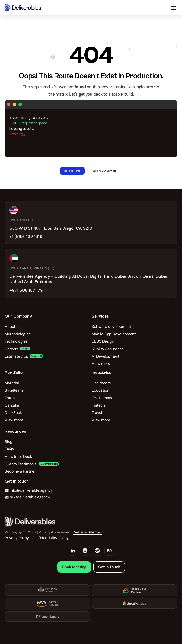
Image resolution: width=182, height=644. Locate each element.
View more (101, 364)
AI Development (106, 356)
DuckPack (13, 413)
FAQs (9, 449)
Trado (10, 398)
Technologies (16, 341)
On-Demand (103, 398)
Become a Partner (20, 471)
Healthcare (101, 383)
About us (13, 327)
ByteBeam (14, 390)
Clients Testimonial (21, 464)
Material (12, 383)
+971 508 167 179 (26, 290)
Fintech (98, 405)
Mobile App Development (114, 334)
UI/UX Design (103, 341)
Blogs (9, 442)
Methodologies (18, 334)
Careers (12, 349)
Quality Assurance (108, 349)
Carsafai (12, 405)
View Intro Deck (18, 457)
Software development (111, 327)
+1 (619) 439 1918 (26, 237)
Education (100, 390)
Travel (97, 413)
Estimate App (17, 356)
